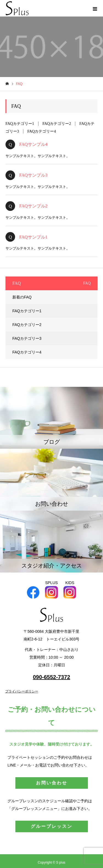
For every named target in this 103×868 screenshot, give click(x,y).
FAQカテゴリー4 (42, 131)
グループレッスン (52, 826)
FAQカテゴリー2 (57, 124)
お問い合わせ (52, 783)
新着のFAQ (22, 297)
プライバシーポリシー (22, 691)
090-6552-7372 (52, 677)
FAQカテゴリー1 (20, 124)
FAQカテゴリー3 (27, 338)
